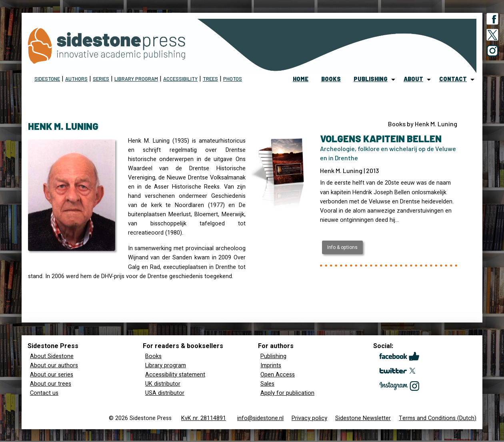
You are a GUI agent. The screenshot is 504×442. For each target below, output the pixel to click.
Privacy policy (309, 418)
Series (101, 79)
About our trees (51, 384)
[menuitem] (301, 80)
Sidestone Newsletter (363, 418)
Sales (267, 384)
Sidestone (47, 79)
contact (453, 79)
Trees (210, 79)
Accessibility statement (175, 375)
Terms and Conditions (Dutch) (438, 418)
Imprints (271, 365)
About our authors (54, 365)
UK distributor (163, 384)
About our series (52, 375)
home (301, 79)
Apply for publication (287, 393)
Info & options (342, 247)
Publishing (273, 356)
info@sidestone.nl (260, 418)
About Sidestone (52, 356)
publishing (371, 79)
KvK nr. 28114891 (204, 418)
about (413, 79)
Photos (233, 79)
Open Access (278, 375)
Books (153, 356)
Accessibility (180, 79)
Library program (136, 79)
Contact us (44, 393)
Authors (76, 79)
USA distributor (165, 393)
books (331, 79)
